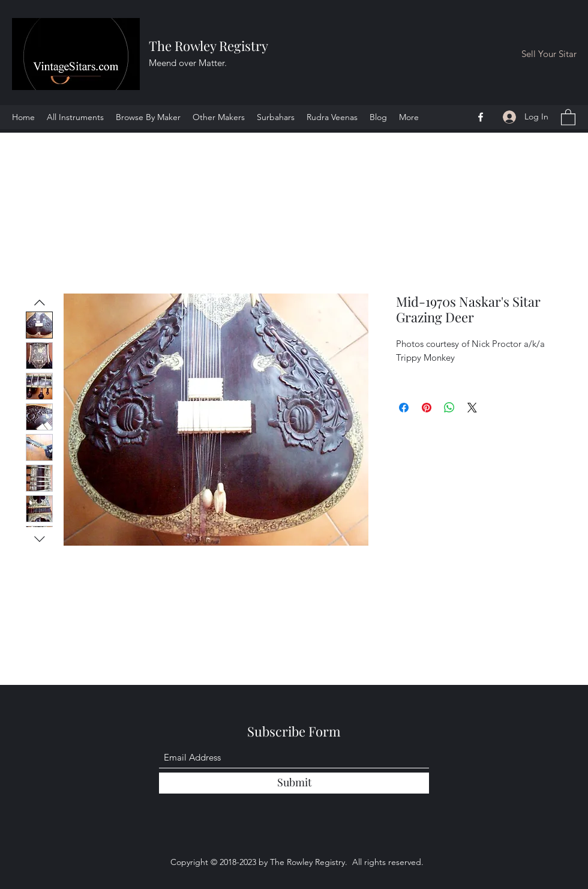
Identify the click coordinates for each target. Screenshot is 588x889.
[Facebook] (481, 117)
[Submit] (294, 783)
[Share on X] (472, 408)
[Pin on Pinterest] (427, 408)
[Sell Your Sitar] (549, 54)
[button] (568, 117)
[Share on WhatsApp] (449, 408)
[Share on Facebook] (404, 408)
